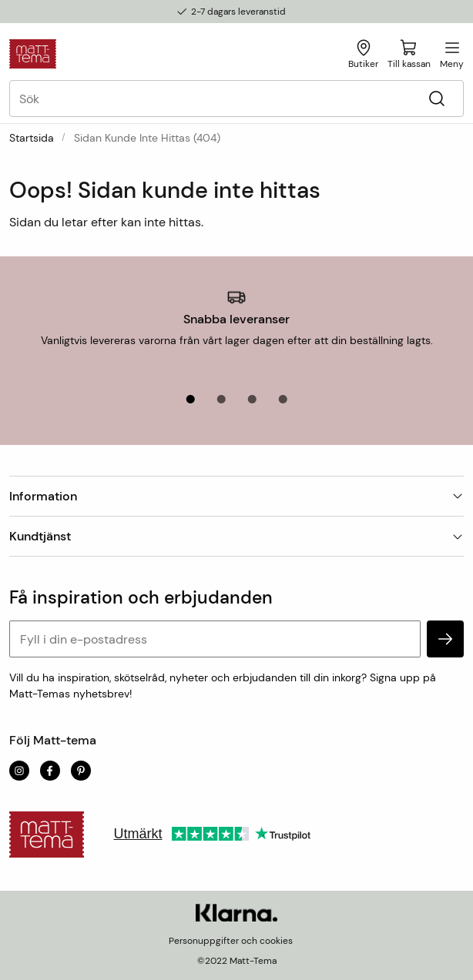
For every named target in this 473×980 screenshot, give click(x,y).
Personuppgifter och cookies (231, 941)
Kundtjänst (236, 536)
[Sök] (436, 99)
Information (236, 496)
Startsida (32, 138)
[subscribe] (445, 639)
